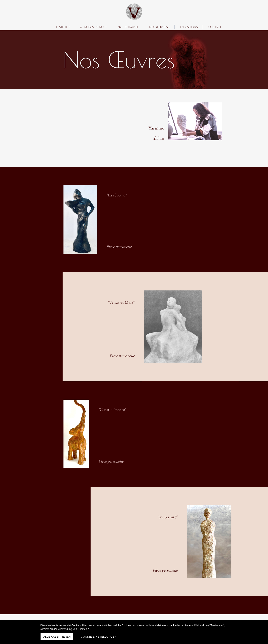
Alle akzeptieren (57, 637)
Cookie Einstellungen (99, 637)
